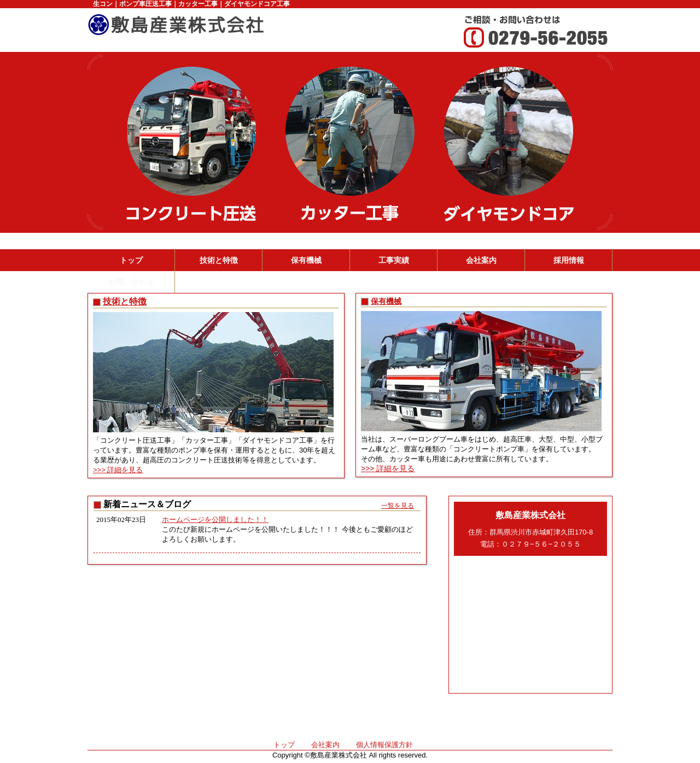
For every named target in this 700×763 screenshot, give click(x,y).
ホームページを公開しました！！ (215, 520)
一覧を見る (398, 506)
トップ (131, 260)
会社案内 (481, 260)
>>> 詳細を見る (118, 470)
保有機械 (306, 260)
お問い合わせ (131, 282)
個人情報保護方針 (384, 745)
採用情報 (569, 260)
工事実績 (394, 260)
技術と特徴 (219, 260)
